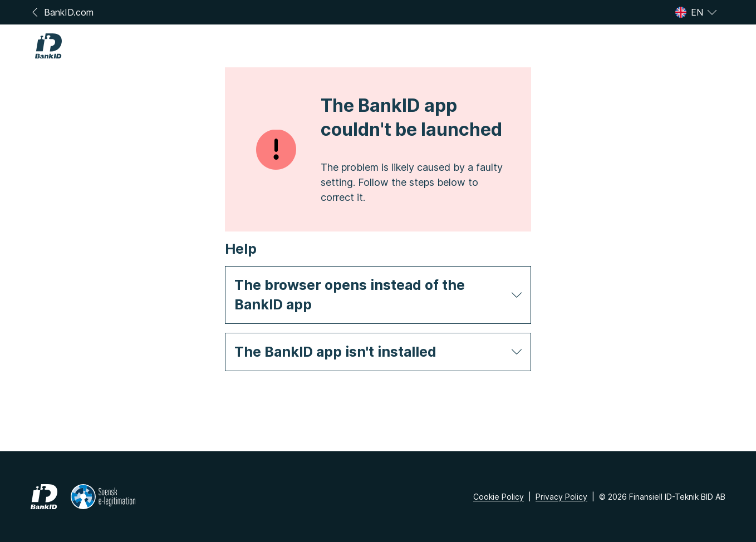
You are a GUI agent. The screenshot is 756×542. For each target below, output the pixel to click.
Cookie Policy (499, 497)
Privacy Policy (561, 497)
